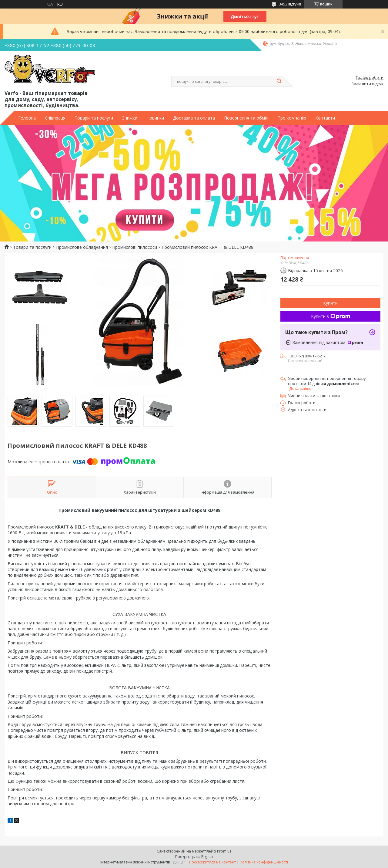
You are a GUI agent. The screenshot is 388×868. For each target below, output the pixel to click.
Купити (330, 303)
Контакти (325, 118)
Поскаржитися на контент (212, 862)
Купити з (331, 316)
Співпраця (55, 118)
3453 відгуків (290, 4)
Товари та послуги (94, 118)
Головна (27, 118)
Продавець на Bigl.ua (194, 857)
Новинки (155, 118)
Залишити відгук (367, 84)
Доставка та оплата (194, 118)
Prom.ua (224, 851)
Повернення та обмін (246, 118)
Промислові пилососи (135, 247)
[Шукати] (279, 81)
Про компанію (292, 118)
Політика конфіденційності (264, 862)
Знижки (130, 118)
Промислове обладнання (82, 247)
